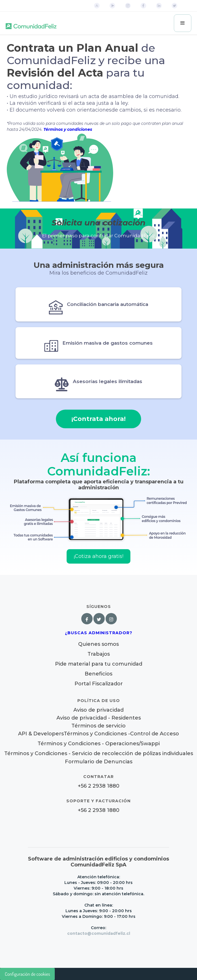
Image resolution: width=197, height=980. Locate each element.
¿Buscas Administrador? (99, 633)
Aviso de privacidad (98, 710)
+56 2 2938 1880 (99, 786)
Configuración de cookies (27, 974)
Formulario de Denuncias (99, 762)
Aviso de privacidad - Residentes (99, 718)
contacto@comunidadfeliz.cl (99, 933)
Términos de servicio (98, 726)
